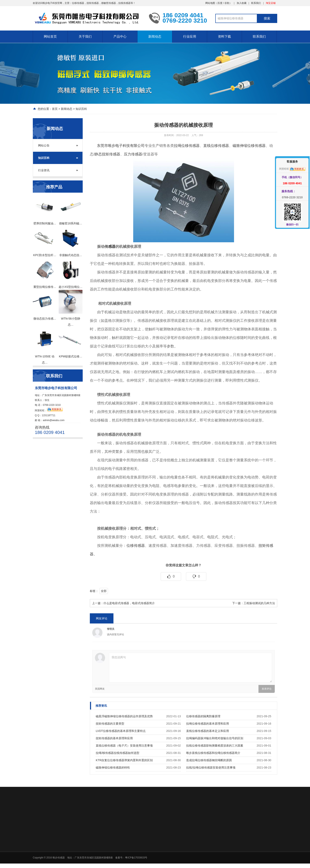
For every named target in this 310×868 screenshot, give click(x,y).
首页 (55, 109)
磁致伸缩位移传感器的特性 (113, 768)
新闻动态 (155, 37)
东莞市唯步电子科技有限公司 (121, 146)
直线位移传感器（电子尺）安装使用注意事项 (124, 746)
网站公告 (44, 145)
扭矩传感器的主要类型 (110, 724)
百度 (220, 3)
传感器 (110, 247)
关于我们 (85, 37)
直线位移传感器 (216, 146)
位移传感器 (136, 546)
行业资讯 (44, 170)
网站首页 (50, 37)
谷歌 (227, 3)
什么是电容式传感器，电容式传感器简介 (129, 603)
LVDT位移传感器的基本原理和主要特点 (121, 731)
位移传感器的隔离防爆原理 (203, 716)
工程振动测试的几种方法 (259, 603)
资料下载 (224, 37)
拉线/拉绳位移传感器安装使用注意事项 (211, 768)
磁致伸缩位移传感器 (249, 146)
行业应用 (190, 37)
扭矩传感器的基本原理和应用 (114, 738)
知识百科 (81, 109)
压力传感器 (133, 154)
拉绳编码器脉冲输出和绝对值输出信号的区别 (215, 738)
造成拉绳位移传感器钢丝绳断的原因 (209, 760)
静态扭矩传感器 (107, 154)
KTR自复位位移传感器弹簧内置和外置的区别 (124, 760)
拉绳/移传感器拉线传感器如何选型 (118, 753)
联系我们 (256, 3)
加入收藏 (242, 3)
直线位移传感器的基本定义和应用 (208, 731)
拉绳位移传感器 (187, 146)
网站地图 (210, 3)
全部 (104, 591)
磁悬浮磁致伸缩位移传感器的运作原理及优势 (124, 716)
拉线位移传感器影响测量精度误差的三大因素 (215, 746)
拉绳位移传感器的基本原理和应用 (208, 724)
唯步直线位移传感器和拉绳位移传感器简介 (213, 753)
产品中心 (120, 37)
